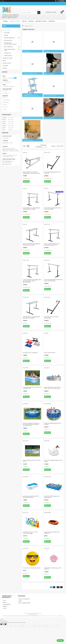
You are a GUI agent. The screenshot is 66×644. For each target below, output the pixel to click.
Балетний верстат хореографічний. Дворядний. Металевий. (31, 317)
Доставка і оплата (7, 63)
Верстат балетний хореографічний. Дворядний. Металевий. (31, 244)
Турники (5, 602)
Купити (27, 181)
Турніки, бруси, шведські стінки (10, 50)
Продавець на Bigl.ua (33, 615)
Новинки (6, 35)
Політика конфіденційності (58, 616)
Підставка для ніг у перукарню (30, 353)
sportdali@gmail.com (9, 161)
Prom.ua (40, 613)
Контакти (31, 21)
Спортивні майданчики (9, 38)
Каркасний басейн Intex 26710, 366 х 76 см (32, 461)
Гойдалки (5, 606)
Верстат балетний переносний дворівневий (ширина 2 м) (52, 244)
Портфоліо (52, 21)
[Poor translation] (5, 624)
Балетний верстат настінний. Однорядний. (51, 317)
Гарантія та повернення (24, 599)
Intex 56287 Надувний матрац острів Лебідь (53, 461)
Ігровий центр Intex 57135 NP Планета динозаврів (30, 533)
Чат (60, 640)
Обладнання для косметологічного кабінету (10, 43)
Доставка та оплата (41, 21)
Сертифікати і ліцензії (8, 58)
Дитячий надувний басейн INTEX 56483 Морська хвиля (31, 497)
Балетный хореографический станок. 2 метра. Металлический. (54, 280)
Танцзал (5, 608)
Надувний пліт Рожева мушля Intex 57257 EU (53, 568)
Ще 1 (5, 109)
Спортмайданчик (7, 604)
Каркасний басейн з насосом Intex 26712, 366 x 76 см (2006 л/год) (52, 388)
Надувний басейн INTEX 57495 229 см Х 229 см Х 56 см (32, 388)
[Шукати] (39, 13)
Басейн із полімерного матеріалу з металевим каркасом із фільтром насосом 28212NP (31, 424)
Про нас (24, 21)
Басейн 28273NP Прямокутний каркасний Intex (52, 497)
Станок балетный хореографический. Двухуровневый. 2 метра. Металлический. (32, 281)
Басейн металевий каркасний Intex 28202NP (53, 424)
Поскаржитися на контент (46, 616)
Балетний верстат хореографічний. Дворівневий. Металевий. (31, 208)
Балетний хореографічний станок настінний (52, 173)
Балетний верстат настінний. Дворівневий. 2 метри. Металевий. (31, 173)
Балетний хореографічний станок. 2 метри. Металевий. (53, 208)
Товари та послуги (14, 21)
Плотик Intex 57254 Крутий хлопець (32, 568)
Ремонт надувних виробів (24, 603)
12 (58, 587)
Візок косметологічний (50, 353)
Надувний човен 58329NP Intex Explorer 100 (52, 533)
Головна (5, 21)
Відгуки (4, 61)
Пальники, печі (7, 53)
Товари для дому (8, 56)
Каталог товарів (6, 30)
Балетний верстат (8, 40)
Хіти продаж (7, 33)
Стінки (4, 600)
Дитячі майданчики (8, 47)
